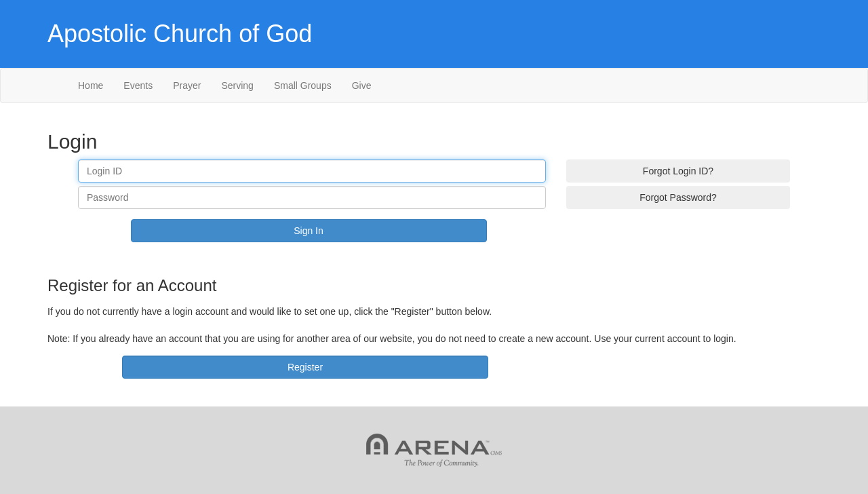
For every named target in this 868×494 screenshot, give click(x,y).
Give (362, 85)
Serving (237, 85)
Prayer (187, 85)
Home (91, 85)
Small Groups (303, 85)
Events (138, 85)
